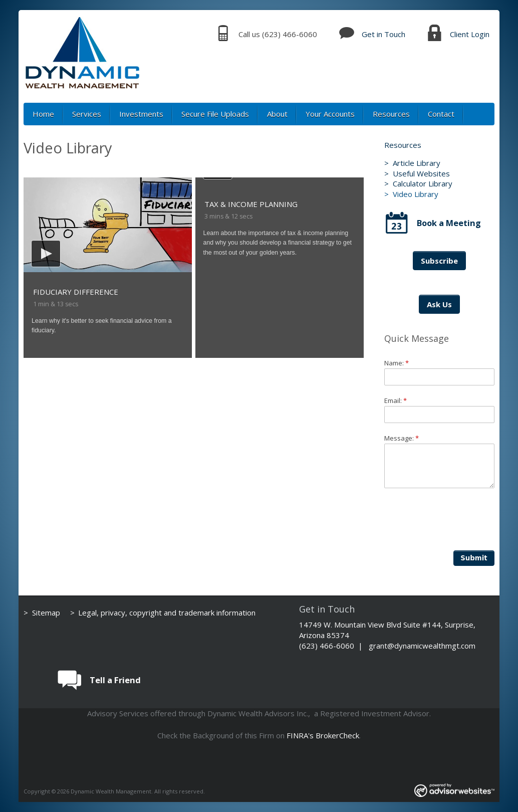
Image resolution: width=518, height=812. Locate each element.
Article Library (417, 163)
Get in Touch (383, 34)
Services (87, 114)
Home (43, 114)
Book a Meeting (449, 223)
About (277, 114)
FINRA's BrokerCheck (323, 735)
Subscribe (439, 261)
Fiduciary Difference (76, 292)
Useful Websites (421, 173)
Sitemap (46, 613)
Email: (396, 400)
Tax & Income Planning (251, 204)
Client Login (470, 34)
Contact (441, 114)
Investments (141, 114)
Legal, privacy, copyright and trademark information (167, 613)
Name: (397, 363)
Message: (402, 438)
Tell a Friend (115, 680)
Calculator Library (423, 183)
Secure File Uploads (215, 114)
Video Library (416, 194)
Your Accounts (330, 114)
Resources (391, 114)
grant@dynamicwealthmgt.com (422, 646)
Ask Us (439, 304)
